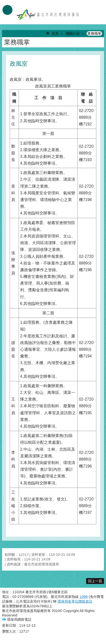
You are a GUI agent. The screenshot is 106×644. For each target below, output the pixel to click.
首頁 (55, 33)
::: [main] (4, 28)
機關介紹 (73, 33)
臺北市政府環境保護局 (48, 14)
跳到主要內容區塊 (3, 3)
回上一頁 (95, 581)
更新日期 (9, 625)
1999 (84, 597)
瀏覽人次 (9, 631)
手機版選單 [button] (7, 10)
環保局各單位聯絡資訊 (75, 601)
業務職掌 (94, 33)
